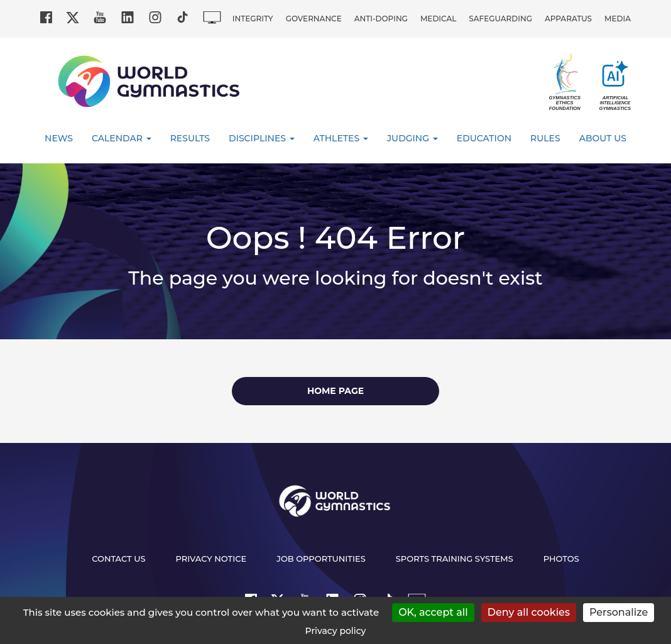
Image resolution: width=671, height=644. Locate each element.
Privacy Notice (211, 559)
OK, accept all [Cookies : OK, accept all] (433, 612)
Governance (314, 19)
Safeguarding (500, 19)
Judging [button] (412, 138)
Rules (545, 138)
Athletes (341, 138)
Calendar (122, 138)
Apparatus (568, 19)
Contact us (118, 559)
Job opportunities (321, 559)
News (59, 138)
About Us (603, 138)
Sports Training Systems (455, 559)
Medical (438, 19)
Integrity (253, 19)
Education (484, 138)
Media (618, 19)
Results (190, 138)
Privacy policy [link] (336, 631)
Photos (561, 559)
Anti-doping (381, 19)
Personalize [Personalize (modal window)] (619, 612)
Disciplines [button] (262, 138)
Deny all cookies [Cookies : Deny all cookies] (529, 612)
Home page (335, 391)
